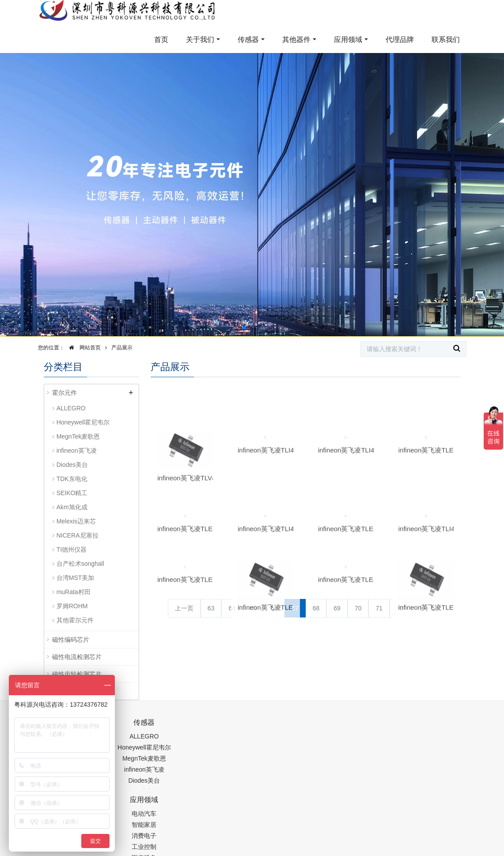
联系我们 (446, 40)
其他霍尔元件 (75, 620)
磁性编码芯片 (71, 640)
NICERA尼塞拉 (78, 535)
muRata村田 (74, 592)
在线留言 (423, 828)
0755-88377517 (377, 727)
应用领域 (348, 40)
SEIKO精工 (72, 493)
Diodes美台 (72, 465)
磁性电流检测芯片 (77, 657)
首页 (161, 40)
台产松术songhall (80, 564)
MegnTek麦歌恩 (78, 436)
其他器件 (296, 40)
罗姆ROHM (72, 606)
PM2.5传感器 (154, 850)
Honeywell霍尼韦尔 (83, 422)
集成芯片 (192, 850)
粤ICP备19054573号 (295, 828)
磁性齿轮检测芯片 (77, 674)
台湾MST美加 (76, 578)
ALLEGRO (71, 408)
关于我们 (200, 40)
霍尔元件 (64, 393)
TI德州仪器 (72, 549)
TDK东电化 (72, 479)
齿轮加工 (118, 850)
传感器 (248, 40)
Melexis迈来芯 (76, 521)
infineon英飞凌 (77, 451)
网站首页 (83, 348)
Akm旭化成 (72, 507)
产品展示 (122, 348)
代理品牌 (400, 40)
